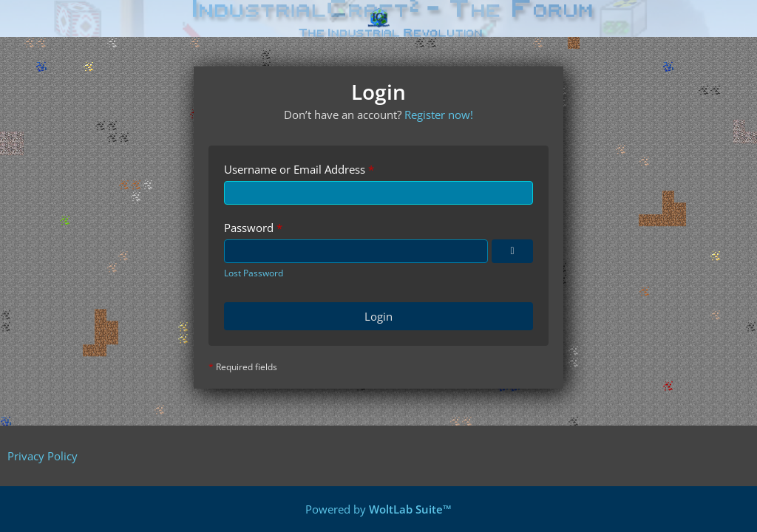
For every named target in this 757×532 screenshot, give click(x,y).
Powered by (378, 509)
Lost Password (254, 273)
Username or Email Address (295, 169)
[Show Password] (512, 251)
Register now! (439, 115)
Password (249, 228)
